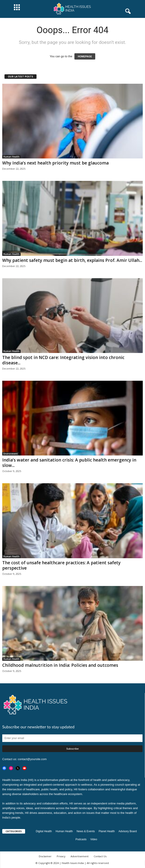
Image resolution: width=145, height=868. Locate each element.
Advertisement (80, 856)
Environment (11, 454)
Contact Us (100, 856)
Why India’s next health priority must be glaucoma (55, 163)
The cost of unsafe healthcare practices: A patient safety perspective (61, 565)
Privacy (61, 856)
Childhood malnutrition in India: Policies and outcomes (60, 665)
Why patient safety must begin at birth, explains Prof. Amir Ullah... (72, 260)
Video (94, 839)
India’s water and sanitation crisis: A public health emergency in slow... (69, 463)
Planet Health (107, 831)
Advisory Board (128, 831)
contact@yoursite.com (32, 759)
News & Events (86, 831)
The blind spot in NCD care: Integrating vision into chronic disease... (63, 360)
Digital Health (44, 831)
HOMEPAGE (85, 56)
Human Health (11, 157)
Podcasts (81, 839)
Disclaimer (45, 856)
